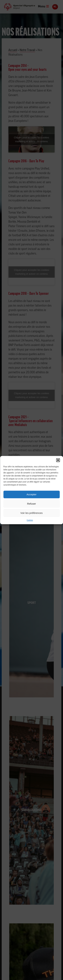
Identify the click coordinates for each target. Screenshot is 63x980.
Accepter (32, 494)
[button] (58, 460)
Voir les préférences (32, 513)
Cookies (30, 520)
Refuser (32, 504)
